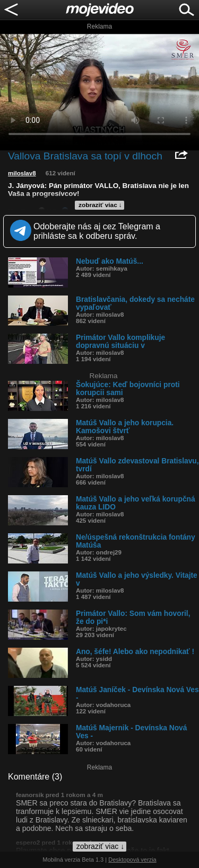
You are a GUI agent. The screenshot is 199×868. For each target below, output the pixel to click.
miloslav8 (22, 173)
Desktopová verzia (132, 860)
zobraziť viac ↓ (100, 205)
